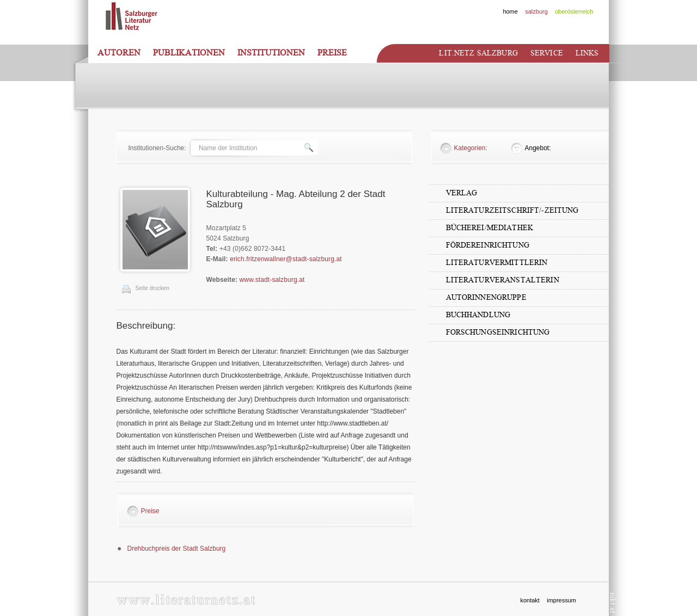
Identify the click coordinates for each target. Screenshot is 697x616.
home (510, 11)
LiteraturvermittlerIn (497, 263)
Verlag (462, 193)
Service (547, 53)
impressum (561, 600)
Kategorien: (471, 148)
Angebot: (538, 148)
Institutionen (271, 53)
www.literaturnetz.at (186, 599)
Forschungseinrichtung (498, 332)
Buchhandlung (478, 315)
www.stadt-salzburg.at (272, 280)
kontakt (530, 600)
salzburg (536, 11)
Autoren (119, 53)
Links (587, 53)
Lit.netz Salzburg (478, 53)
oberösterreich (574, 11)
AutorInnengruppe (486, 297)
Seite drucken (152, 288)
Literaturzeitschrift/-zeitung (512, 210)
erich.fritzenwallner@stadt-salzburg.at (286, 259)
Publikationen (189, 53)
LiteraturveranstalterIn (503, 280)
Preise (332, 53)
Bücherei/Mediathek (490, 228)
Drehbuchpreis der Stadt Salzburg (177, 549)
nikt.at (613, 603)
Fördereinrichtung (488, 245)
